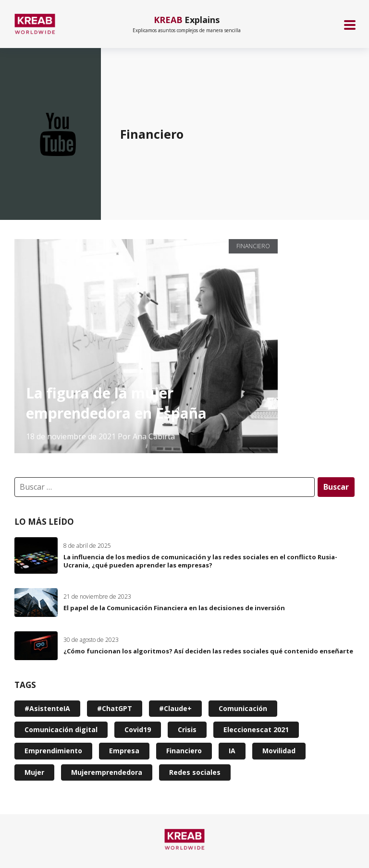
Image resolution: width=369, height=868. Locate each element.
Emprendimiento (53, 751)
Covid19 (138, 729)
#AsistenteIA (47, 708)
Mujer (34, 772)
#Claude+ (175, 708)
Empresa (124, 751)
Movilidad (279, 751)
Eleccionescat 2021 (256, 729)
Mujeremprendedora (107, 772)
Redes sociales (195, 772)
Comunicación (243, 708)
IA (232, 751)
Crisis (187, 729)
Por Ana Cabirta (146, 436)
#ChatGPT (115, 708)
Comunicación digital (61, 729)
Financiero (253, 246)
